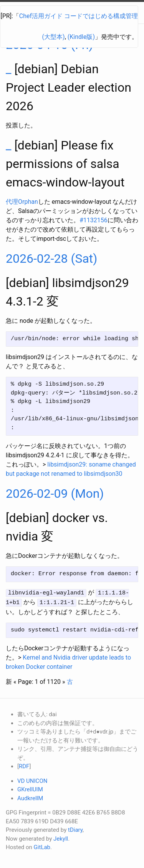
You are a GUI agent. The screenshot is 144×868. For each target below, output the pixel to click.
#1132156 (94, 220)
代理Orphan (22, 202)
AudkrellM (30, 797)
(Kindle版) (81, 37)
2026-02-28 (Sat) (51, 259)
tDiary (75, 829)
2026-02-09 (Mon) (55, 494)
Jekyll (61, 838)
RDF (24, 766)
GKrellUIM (30, 789)
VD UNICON (32, 780)
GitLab (42, 846)
